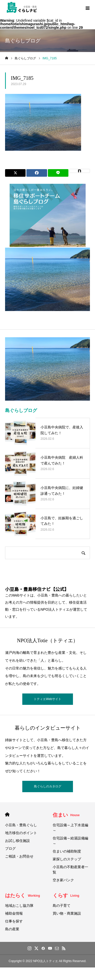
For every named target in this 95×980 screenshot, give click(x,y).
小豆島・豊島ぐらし (21, 825)
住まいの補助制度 (67, 851)
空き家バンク (63, 880)
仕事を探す (14, 921)
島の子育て (62, 906)
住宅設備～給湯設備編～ (70, 841)
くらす (66, 895)
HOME (7, 815)
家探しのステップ (67, 859)
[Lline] (58, 173)
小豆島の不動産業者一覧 (70, 870)
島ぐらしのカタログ (48, 786)
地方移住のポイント (21, 833)
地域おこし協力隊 (19, 906)
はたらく (23, 895)
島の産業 (12, 929)
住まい (66, 815)
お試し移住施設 (17, 841)
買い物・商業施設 (67, 913)
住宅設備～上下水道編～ (70, 828)
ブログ (10, 848)
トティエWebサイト (47, 699)
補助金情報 (14, 913)
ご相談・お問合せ (19, 856)
